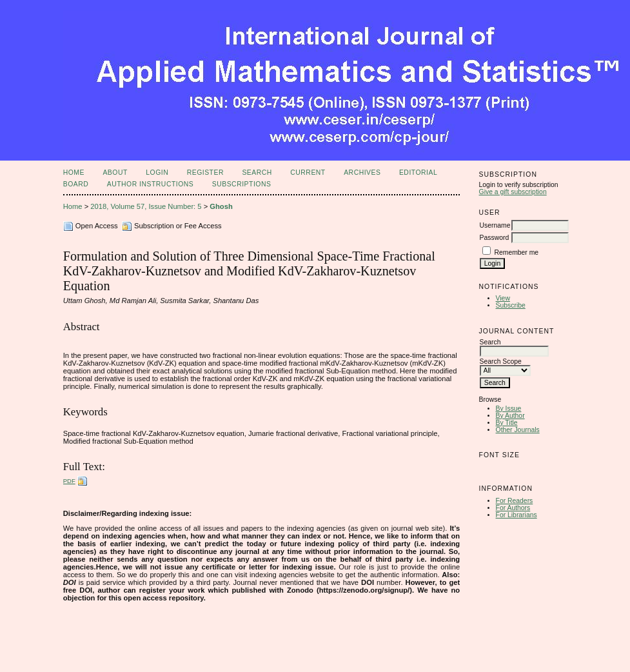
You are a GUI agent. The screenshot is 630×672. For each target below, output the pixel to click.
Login (157, 173)
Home (74, 173)
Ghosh (221, 206)
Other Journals (518, 430)
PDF (69, 481)
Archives (362, 173)
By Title (507, 423)
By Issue (509, 409)
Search (257, 173)
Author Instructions (151, 184)
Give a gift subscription (513, 192)
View (503, 298)
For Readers (515, 501)
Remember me (516, 252)
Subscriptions (242, 184)
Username (495, 225)
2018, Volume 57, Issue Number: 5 (146, 206)
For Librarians (517, 515)
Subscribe (511, 305)
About (115, 173)
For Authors (513, 508)
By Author (510, 416)
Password (495, 238)
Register (205, 173)
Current (308, 173)
